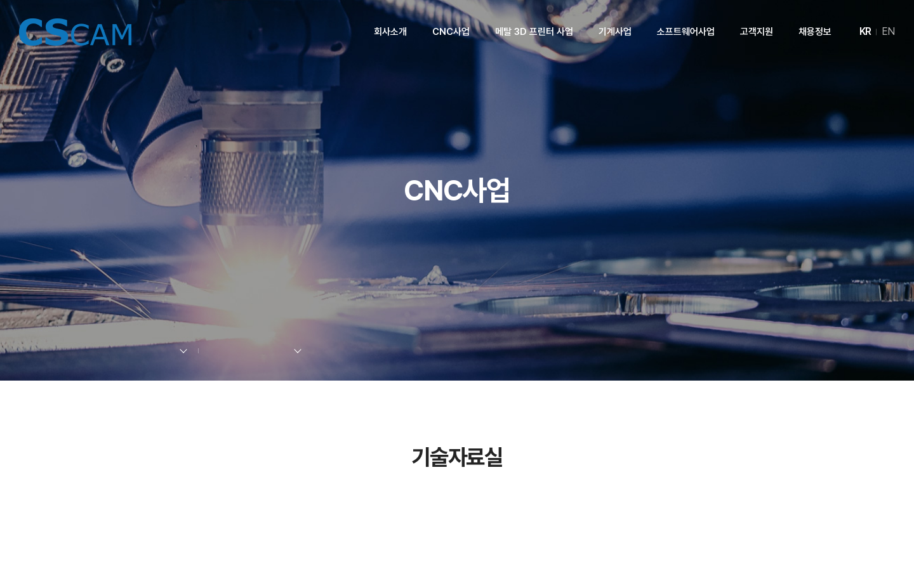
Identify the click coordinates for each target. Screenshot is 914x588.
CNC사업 (451, 32)
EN (888, 31)
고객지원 (757, 32)
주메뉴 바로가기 (0, 0)
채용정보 (815, 32)
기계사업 (615, 32)
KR (865, 31)
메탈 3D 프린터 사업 (534, 32)
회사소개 (390, 32)
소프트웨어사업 (686, 32)
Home (80, 351)
